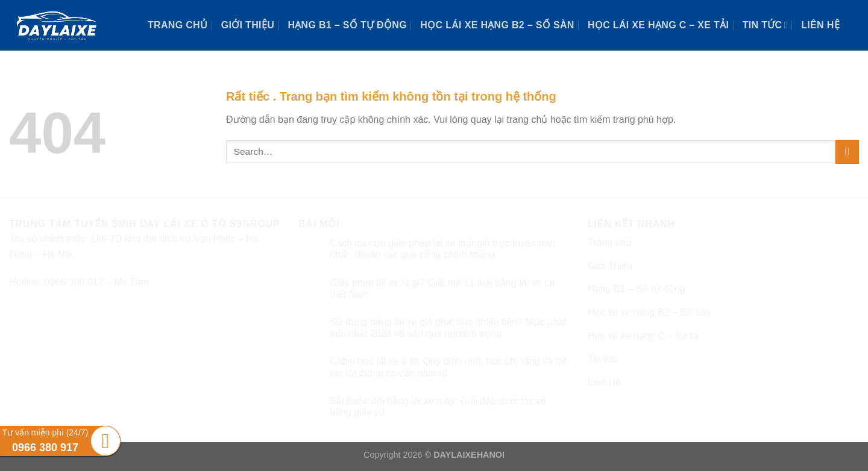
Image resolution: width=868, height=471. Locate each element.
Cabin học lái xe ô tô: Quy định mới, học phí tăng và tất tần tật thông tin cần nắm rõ (448, 367)
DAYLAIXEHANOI (469, 455)
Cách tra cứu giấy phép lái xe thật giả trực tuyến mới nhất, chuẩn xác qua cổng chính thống (442, 249)
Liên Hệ (820, 25)
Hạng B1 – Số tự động (347, 25)
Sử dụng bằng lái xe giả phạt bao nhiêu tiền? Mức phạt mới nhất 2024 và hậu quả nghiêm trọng (448, 328)
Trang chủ (178, 25)
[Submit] (847, 151)
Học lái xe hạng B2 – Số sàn (497, 25)
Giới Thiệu (248, 25)
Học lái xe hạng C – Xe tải (658, 25)
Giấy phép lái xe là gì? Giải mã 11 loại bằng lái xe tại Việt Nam (442, 289)
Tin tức (765, 25)
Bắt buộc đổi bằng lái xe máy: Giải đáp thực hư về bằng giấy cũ (438, 407)
